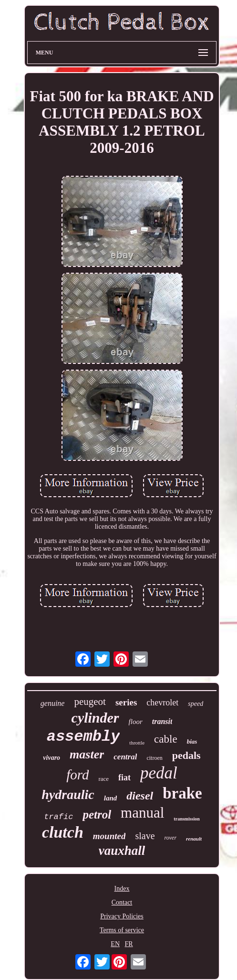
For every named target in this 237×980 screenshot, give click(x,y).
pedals (186, 755)
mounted (109, 836)
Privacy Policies (122, 916)
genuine (53, 703)
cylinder (95, 718)
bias (192, 741)
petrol (97, 815)
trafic (58, 817)
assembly (83, 737)
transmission (186, 819)
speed (196, 704)
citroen (154, 758)
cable (166, 739)
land (111, 798)
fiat (124, 778)
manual (142, 813)
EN (115, 944)
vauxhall (122, 851)
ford (77, 775)
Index (122, 889)
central (125, 757)
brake (182, 793)
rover (171, 838)
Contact (122, 902)
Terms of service (122, 930)
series (126, 702)
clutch (63, 832)
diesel (140, 796)
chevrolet (162, 703)
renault (194, 839)
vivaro (52, 758)
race (103, 779)
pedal (159, 773)
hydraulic (68, 794)
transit (162, 721)
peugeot (90, 702)
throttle (137, 743)
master (87, 754)
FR (129, 944)
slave (145, 836)
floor (136, 722)
